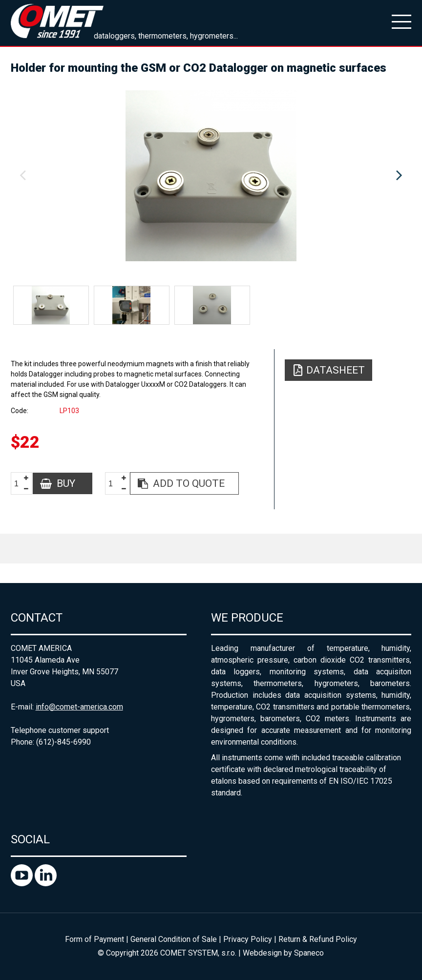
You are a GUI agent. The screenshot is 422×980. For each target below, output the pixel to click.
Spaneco (309, 953)
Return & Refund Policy (318, 939)
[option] (211, 176)
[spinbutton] (20, 484)
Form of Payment (95, 939)
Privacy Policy (248, 939)
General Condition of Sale (174, 939)
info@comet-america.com (79, 707)
